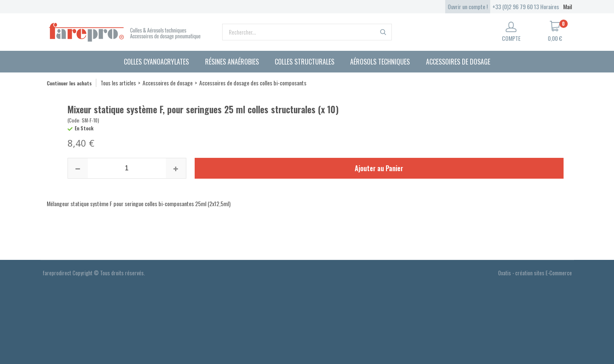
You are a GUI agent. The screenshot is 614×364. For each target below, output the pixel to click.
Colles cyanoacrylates (156, 62)
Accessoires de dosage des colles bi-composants (253, 83)
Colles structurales (304, 62)
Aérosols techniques (380, 62)
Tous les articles (118, 83)
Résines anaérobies (232, 62)
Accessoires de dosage (458, 62)
